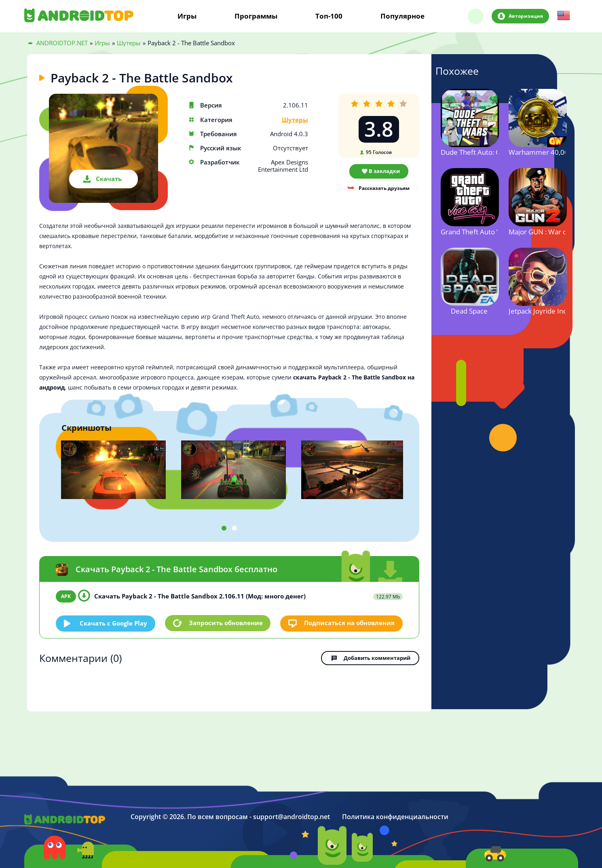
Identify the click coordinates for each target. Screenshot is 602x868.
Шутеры (295, 120)
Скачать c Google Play (114, 623)
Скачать (109, 179)
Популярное (402, 16)
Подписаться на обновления (349, 623)
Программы (256, 16)
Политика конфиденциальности (395, 816)
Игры (187, 16)
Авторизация (526, 16)
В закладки (384, 171)
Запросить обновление (226, 623)
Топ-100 (329, 16)
